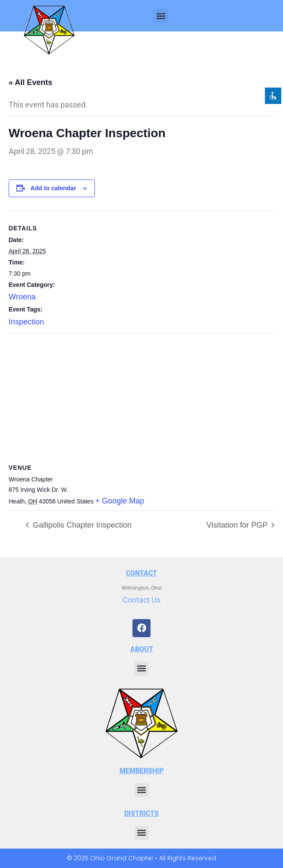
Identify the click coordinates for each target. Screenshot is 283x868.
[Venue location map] (141, 396)
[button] (161, 16)
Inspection (26, 322)
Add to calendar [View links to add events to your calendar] (53, 188)
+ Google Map (120, 501)
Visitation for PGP (238, 525)
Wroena (22, 297)
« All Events (30, 82)
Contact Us (141, 600)
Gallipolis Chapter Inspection (81, 525)
